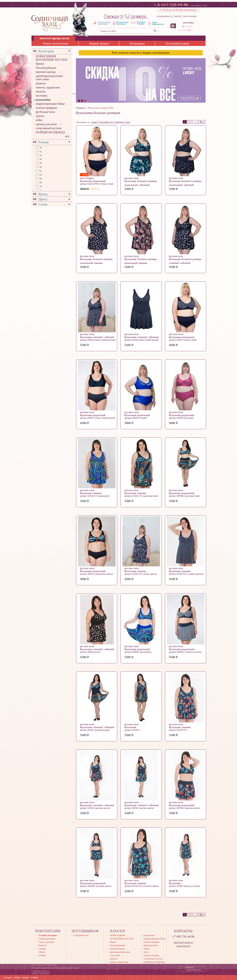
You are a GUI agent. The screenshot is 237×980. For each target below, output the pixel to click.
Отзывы (42, 955)
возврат (26, 977)
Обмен (42, 952)
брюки (40, 64)
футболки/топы (45, 112)
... (195, 122)
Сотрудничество (81, 935)
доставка (8, 977)
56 (40, 159)
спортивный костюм (49, 128)
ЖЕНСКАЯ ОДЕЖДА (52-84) (54, 39)
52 (40, 151)
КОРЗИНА (189, 23)
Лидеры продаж (99, 43)
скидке (94, 122)
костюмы (41, 96)
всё (67, 136)
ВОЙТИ (178, 16)
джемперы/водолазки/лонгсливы (49, 78)
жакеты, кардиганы (48, 87)
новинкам (119, 122)
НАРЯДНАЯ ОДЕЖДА (50, 132)
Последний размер (177, 43)
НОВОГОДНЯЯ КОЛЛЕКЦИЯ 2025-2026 (51, 58)
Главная (80, 108)
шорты (40, 116)
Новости (43, 945)
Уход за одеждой (46, 942)
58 (40, 163)
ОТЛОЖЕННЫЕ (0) (164, 16)
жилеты (41, 91)
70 (40, 186)
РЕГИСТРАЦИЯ (190, 16)
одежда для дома (46, 124)
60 (40, 167)
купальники (43, 100)
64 (40, 175)
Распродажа (137, 43)
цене (128, 122)
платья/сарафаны (46, 108)
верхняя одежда (46, 72)
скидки (17, 977)
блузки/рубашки (46, 68)
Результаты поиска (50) (101, 108)
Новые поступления (56, 43)
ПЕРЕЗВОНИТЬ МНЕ (199, 6)
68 (40, 183)
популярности (106, 122)
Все (202, 122)
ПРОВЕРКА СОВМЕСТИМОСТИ (193, 969)
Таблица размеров (47, 939)
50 (40, 148)
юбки (39, 120)
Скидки (42, 949)
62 (40, 171)
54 (40, 155)
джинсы (41, 83)
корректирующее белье (50, 104)
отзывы (34, 977)
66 (40, 179)
